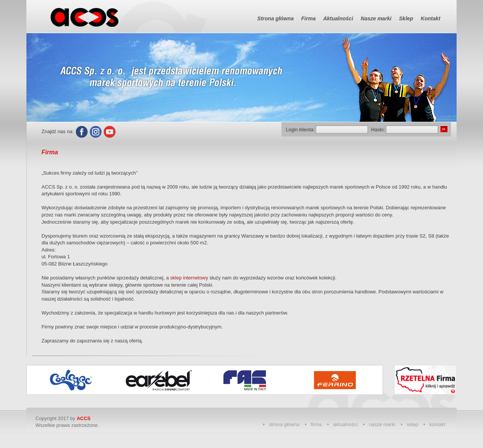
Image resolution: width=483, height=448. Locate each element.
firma (316, 424)
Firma (308, 18)
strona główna (284, 424)
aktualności (345, 424)
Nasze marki (376, 18)
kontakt (437, 424)
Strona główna (275, 18)
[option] (76, 380)
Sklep (406, 18)
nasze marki (382, 424)
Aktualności (338, 18)
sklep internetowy (189, 278)
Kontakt (431, 18)
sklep (412, 424)
